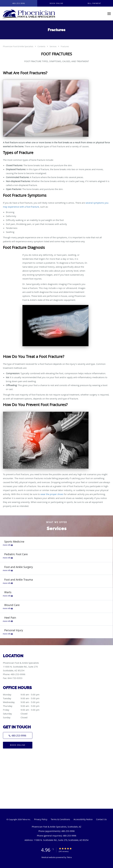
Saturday (24, 714)
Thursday (24, 706)
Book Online (18, 745)
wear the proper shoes (52, 494)
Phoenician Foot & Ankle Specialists (18, 46)
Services (53, 46)
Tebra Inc (26, 819)
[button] (56, 3)
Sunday (24, 717)
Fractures (65, 46)
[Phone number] (18, 735)
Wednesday (24, 702)
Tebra (69, 857)
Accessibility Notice (83, 819)
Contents (42, 46)
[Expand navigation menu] (109, 14)
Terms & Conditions (60, 819)
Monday (24, 694)
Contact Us (101, 819)
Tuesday (24, 698)
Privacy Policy (41, 819)
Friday (24, 710)
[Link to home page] (39, 14)
